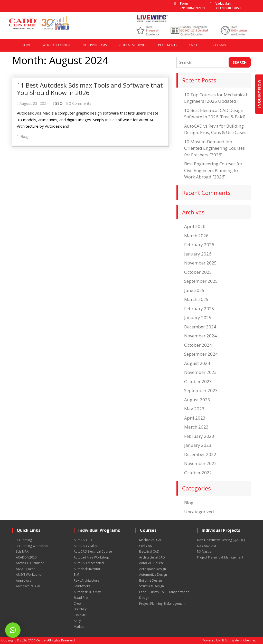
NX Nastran (205, 551)
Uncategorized (199, 512)
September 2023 (201, 390)
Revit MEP (81, 615)
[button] (13, 630)
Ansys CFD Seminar (30, 563)
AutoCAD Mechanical (89, 563)
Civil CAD (146, 546)
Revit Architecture (86, 580)
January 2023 (198, 445)
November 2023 (200, 372)
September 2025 (201, 281)
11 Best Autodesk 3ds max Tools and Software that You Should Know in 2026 (90, 89)
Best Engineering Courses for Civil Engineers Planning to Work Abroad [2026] (213, 170)
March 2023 (196, 427)
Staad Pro (81, 598)
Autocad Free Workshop (91, 557)
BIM (76, 575)
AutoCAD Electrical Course (93, 551)
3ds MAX (22, 551)
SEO (59, 103)
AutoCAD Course (152, 563)
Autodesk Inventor (87, 569)
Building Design (151, 580)
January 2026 (198, 254)
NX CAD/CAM (206, 546)
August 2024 (197, 363)
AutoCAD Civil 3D (86, 546)
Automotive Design (153, 575)
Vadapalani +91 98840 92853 (228, 6)
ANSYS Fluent (25, 569)
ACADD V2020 (26, 557)
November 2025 (200, 263)
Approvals (24, 580)
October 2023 (198, 381)
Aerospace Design (153, 569)
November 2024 (200, 336)
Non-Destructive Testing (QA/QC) (221, 540)
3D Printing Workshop (32, 546)
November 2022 (200, 463)
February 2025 (199, 309)
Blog (189, 503)
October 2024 (198, 345)
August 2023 (197, 400)
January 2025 (198, 318)
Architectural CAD (29, 586)
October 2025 (198, 272)
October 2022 (198, 473)
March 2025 (196, 299)
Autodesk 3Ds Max (87, 592)
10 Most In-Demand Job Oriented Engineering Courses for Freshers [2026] (214, 148)
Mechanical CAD (151, 540)
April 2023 (195, 418)
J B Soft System (231, 640)
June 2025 (194, 290)
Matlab (79, 627)
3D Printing (24, 540)
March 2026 (196, 236)
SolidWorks (82, 586)
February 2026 (199, 245)
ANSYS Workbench (29, 575)
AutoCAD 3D (83, 540)
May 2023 (194, 409)
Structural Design (152, 586)
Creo (77, 604)
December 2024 (200, 327)
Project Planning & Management (162, 604)
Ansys (78, 621)
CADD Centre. (37, 640)
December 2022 (200, 454)
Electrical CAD (149, 551)
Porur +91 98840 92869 (193, 6)
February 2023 (199, 436)
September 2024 (201, 354)
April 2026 (195, 226)
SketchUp (81, 609)
